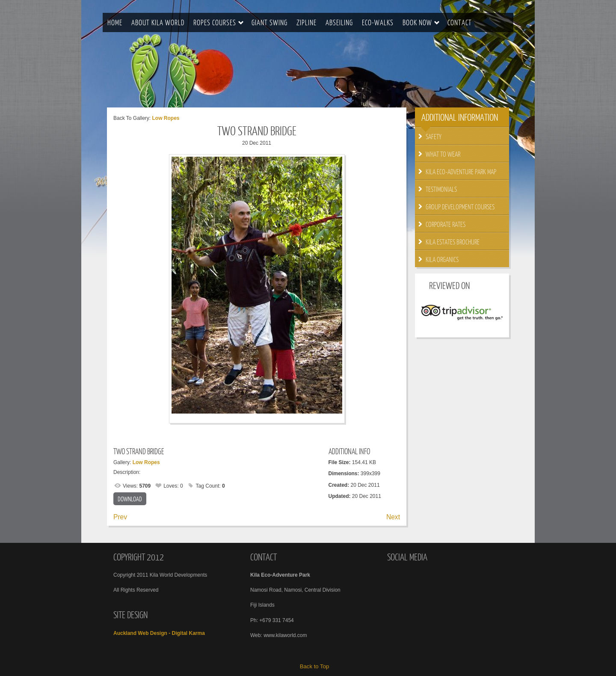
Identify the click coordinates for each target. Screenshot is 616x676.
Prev (120, 517)
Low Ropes (166, 118)
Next (393, 517)
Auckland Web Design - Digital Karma (159, 633)
